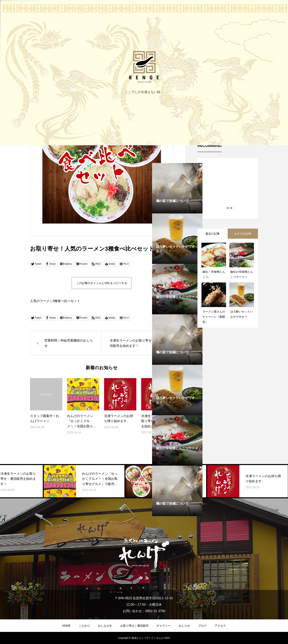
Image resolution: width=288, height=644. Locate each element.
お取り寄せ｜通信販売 (134, 626)
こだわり (84, 626)
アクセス (220, 626)
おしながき (105, 626)
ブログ (202, 626)
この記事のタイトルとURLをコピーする (102, 283)
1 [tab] (224, 208)
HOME (66, 626)
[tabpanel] (177, 239)
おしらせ (184, 626)
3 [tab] (232, 208)
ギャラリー (164, 626)
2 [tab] (228, 208)
